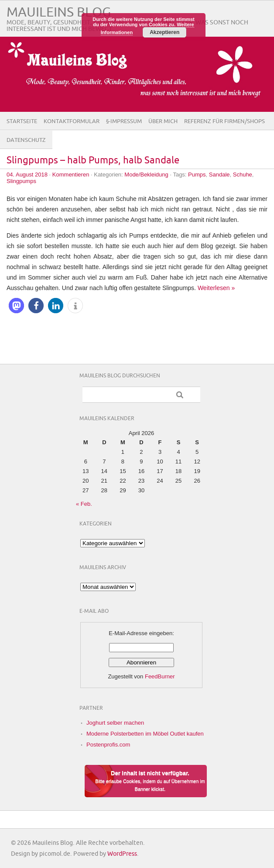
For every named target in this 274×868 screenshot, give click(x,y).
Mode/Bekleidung (146, 175)
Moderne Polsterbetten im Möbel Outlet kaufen (145, 734)
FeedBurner (160, 676)
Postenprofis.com (108, 745)
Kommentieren (71, 175)
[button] (16, 306)
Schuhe (243, 175)
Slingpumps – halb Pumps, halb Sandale (93, 161)
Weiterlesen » (216, 288)
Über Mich (163, 121)
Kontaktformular (72, 121)
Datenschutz (26, 140)
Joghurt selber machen (115, 723)
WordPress (122, 854)
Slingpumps (21, 181)
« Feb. (84, 504)
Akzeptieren (164, 32)
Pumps (197, 175)
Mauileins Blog (59, 12)
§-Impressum (124, 121)
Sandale (219, 175)
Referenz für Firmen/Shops (224, 121)
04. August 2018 (27, 175)
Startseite (22, 121)
